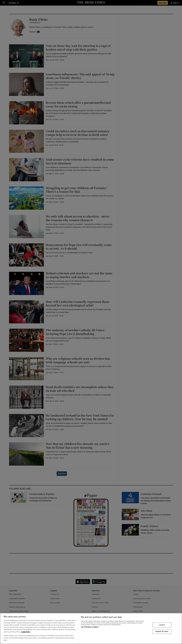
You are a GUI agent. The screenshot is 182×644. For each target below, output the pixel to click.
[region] (91, 628)
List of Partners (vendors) (90, 627)
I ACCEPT (162, 625)
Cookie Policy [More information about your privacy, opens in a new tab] (26, 632)
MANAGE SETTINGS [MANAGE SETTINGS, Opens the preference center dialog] (162, 632)
